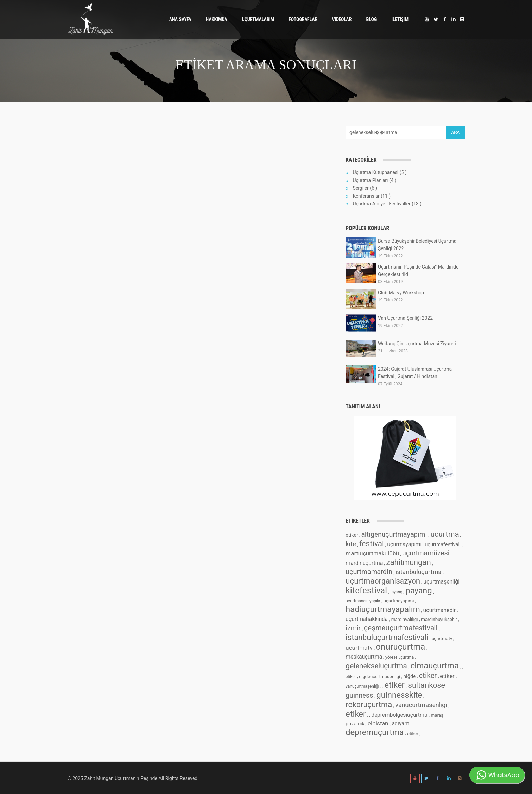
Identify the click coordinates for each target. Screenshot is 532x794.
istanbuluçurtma (419, 572)
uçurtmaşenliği (441, 582)
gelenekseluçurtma (376, 666)
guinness (359, 695)
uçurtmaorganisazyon (383, 581)
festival (372, 544)
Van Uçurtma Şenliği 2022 (405, 318)
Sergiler (360, 188)
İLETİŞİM (400, 19)
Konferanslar (366, 196)
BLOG (371, 19)
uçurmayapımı (404, 544)
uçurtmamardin (369, 572)
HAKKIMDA (217, 19)
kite (351, 544)
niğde (410, 676)
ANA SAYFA (180, 19)
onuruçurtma (401, 647)
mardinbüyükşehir (439, 619)
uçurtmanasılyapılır (363, 601)
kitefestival (366, 590)
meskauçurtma (364, 657)
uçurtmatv (442, 638)
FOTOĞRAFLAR (303, 19)
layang (396, 592)
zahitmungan (408, 562)
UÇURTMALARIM (258, 19)
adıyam (400, 724)
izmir (353, 628)
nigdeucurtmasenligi (379, 676)
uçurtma (445, 534)
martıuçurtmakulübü (372, 553)
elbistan (378, 723)
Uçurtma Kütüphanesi (375, 172)
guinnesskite (399, 695)
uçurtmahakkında (367, 619)
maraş (437, 715)
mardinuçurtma (364, 563)
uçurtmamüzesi (426, 553)
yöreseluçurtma (400, 657)
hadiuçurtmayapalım (383, 609)
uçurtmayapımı (399, 601)
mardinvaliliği (405, 619)
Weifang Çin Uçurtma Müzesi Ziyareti (417, 344)
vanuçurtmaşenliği (362, 686)
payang (419, 591)
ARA (455, 132)
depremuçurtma (375, 732)
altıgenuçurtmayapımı (394, 534)
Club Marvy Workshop (401, 293)
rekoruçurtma (369, 705)
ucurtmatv (359, 648)
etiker (352, 535)
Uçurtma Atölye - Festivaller (381, 204)
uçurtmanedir (439, 610)
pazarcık (355, 724)
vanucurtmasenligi (421, 705)
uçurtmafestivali (443, 544)
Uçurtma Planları (370, 180)
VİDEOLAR (342, 19)
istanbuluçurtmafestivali (387, 637)
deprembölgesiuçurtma (399, 715)
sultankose (426, 685)
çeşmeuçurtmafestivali (401, 628)
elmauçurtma (435, 666)
